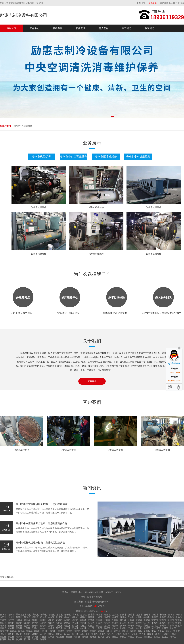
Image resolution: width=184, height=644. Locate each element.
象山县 (3, 623)
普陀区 (107, 615)
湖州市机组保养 (41, 157)
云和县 (44, 615)
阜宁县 (67, 628)
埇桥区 (169, 631)
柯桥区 (107, 617)
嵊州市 (75, 617)
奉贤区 (123, 637)
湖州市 (123, 617)
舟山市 (92, 615)
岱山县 (161, 631)
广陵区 (27, 628)
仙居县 (59, 626)
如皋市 (85, 631)
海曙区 (51, 623)
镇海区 (27, 623)
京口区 (155, 626)
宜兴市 (142, 634)
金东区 (51, 617)
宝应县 (3, 628)
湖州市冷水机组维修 (138, 157)
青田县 (76, 615)
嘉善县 (27, 620)
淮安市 (115, 628)
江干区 (147, 623)
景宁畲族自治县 (23, 615)
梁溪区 (166, 634)
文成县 (91, 620)
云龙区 (119, 634)
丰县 (88, 634)
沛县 (82, 634)
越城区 (115, 617)
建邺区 (85, 637)
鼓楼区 (126, 634)
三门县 (75, 626)
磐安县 (27, 617)
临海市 (43, 626)
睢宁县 (75, 634)
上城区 (163, 623)
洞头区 (123, 620)
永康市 (179, 615)
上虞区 (99, 617)
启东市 (93, 631)
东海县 (29, 631)
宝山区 (165, 637)
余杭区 (107, 623)
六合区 (43, 637)
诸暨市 (83, 617)
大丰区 (91, 628)
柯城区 (163, 615)
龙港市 (59, 620)
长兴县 (139, 617)
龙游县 (139, 615)
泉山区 (103, 634)
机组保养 (57, 28)
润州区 (147, 626)
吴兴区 (163, 617)
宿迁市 (171, 623)
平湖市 (3, 620)
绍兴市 (67, 617)
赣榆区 (37, 631)
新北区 (27, 634)
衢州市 (123, 615)
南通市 (61, 631)
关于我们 (126, 28)
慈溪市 (163, 620)
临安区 (91, 623)
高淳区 (27, 637)
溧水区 (35, 637)
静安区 (19, 639)
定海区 (115, 615)
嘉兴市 (171, 617)
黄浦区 (43, 639)
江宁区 (51, 637)
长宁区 (27, 639)
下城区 (155, 623)
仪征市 (179, 626)
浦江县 (35, 617)
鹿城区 (147, 620)
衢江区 (19, 628)
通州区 (109, 631)
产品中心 (34, 28)
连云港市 (4, 631)
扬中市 (123, 626)
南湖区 (43, 620)
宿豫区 (11, 626)
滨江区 (123, 623)
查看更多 (92, 381)
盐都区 (99, 628)
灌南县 (13, 631)
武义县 (43, 617)
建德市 (67, 623)
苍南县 (99, 620)
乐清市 (67, 620)
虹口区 (11, 639)
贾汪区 (111, 634)
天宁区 (43, 634)
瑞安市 (75, 620)
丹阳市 (131, 626)
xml (172, 3)
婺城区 (59, 617)
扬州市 (163, 626)
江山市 (131, 615)
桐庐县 (83, 623)
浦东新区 (148, 637)
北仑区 (35, 623)
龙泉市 (11, 615)
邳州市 (59, 634)
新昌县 (91, 617)
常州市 (176, 631)
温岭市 (51, 626)
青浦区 (131, 637)
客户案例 (103, 28)
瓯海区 (131, 620)
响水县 (83, 628)
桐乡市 (179, 617)
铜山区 (95, 634)
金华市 (171, 615)
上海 (108, 637)
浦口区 (77, 637)
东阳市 (3, 617)
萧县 (154, 631)
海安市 (69, 631)
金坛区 (11, 634)
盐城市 (35, 628)
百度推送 (180, 3)
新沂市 (67, 634)
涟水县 (139, 628)
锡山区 (11, 637)
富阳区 (99, 623)
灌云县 (21, 631)
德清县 (147, 617)
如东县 (101, 631)
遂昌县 (60, 615)
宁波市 (155, 620)
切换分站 (153, 3)
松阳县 (52, 615)
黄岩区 (91, 626)
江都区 (11, 628)
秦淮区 (93, 637)
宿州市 (133, 631)
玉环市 (35, 626)
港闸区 (117, 631)
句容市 (115, 626)
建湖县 (51, 628)
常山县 (155, 615)
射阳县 (59, 628)
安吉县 (131, 617)
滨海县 (75, 628)
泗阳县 (3, 626)
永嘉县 (115, 620)
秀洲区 (35, 620)
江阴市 (150, 634)
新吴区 (158, 634)
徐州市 (51, 634)
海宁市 (11, 620)
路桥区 (83, 626)
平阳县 (107, 620)
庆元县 (36, 615)
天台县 (67, 626)
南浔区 (155, 617)
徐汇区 (35, 639)
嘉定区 (157, 637)
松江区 (139, 637)
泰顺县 (83, 620)
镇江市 (107, 626)
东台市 (43, 628)
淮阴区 (165, 628)
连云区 (53, 631)
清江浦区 (156, 628)
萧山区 (115, 623)
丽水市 (3, 615)
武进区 (19, 634)
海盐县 (19, 620)
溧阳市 (3, 634)
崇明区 (115, 637)
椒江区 (99, 626)
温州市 (51, 620)
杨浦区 (3, 639)
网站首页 (11, 28)
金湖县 (123, 628)
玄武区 (101, 637)
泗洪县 (179, 623)
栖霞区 (69, 637)
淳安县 (75, 623)
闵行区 (173, 637)
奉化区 (11, 623)
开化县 (147, 615)
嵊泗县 (100, 615)
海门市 (77, 631)
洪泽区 (147, 628)
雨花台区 (60, 637)
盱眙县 (131, 628)
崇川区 (125, 631)
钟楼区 (35, 634)
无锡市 (134, 634)
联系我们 (149, 28)
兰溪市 (19, 617)
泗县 (140, 631)
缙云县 (68, 615)
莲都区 (84, 615)
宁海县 (179, 620)
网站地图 (164, 3)
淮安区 (173, 628)
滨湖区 (174, 634)
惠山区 (3, 637)
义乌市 (11, 617)
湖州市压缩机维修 (106, 157)
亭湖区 (107, 628)
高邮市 (171, 626)
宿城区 (19, 626)
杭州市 (59, 623)
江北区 (43, 623)
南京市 (19, 637)
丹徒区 (139, 626)
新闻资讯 (80, 28)
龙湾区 (139, 620)
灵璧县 (147, 631)
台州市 (27, 626)
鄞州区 (19, 623)
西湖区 (131, 623)
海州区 (45, 631)
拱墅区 (139, 623)
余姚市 (171, 620)
